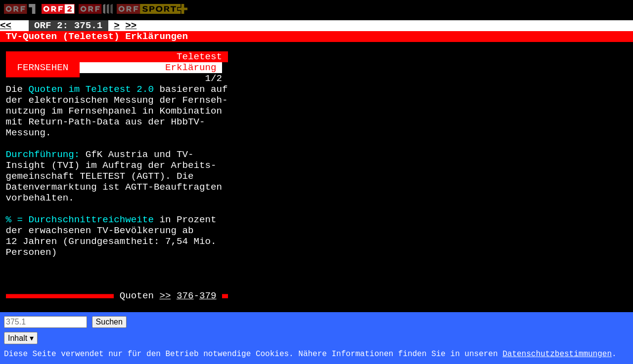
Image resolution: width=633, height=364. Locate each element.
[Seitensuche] (45, 322)
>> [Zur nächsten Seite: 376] (131, 26)
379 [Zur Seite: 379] (208, 296)
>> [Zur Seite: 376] (165, 296)
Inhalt (21, 338)
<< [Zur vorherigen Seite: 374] (6, 26)
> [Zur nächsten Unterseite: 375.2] (117, 26)
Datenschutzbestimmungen (557, 354)
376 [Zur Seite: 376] (185, 296)
